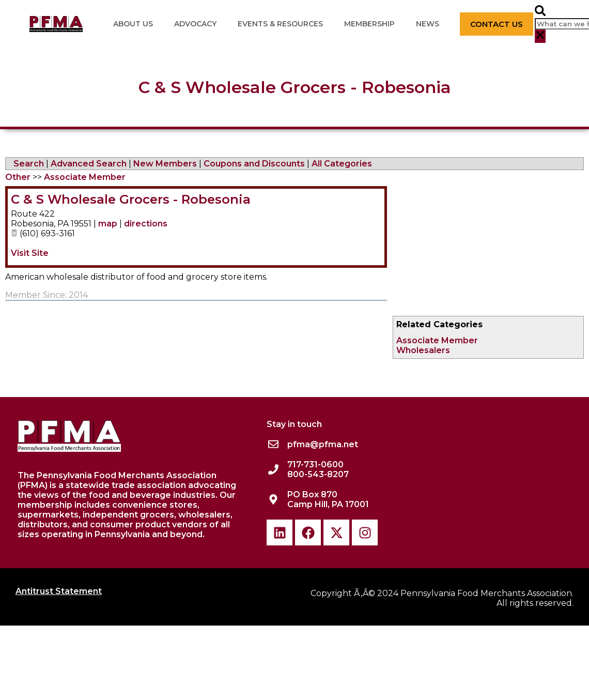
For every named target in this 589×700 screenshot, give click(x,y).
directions (146, 224)
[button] (540, 12)
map (108, 224)
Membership (369, 24)
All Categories (342, 164)
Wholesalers (423, 350)
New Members (165, 164)
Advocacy (195, 24)
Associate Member (437, 340)
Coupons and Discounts (254, 164)
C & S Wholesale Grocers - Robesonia (131, 199)
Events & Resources (280, 24)
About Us (133, 24)
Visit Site (30, 253)
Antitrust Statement (59, 591)
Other (18, 177)
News (428, 24)
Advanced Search (89, 164)
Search (29, 164)
